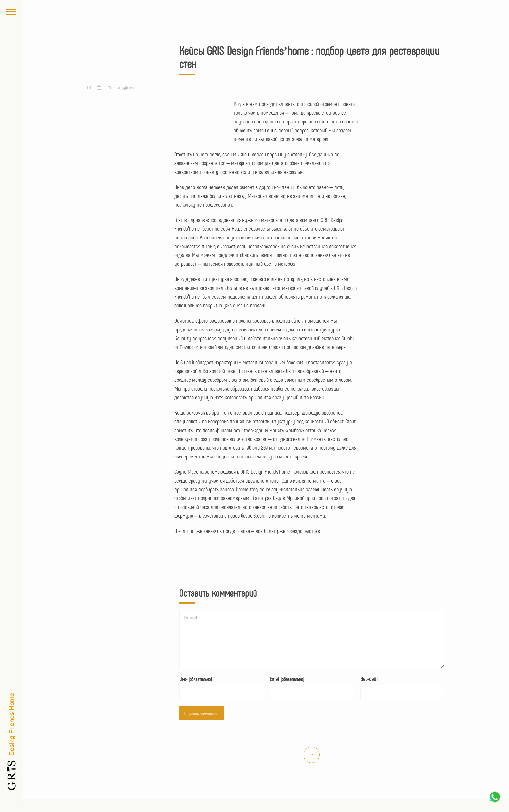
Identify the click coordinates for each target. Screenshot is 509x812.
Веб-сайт (369, 679)
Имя (195, 679)
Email (287, 679)
